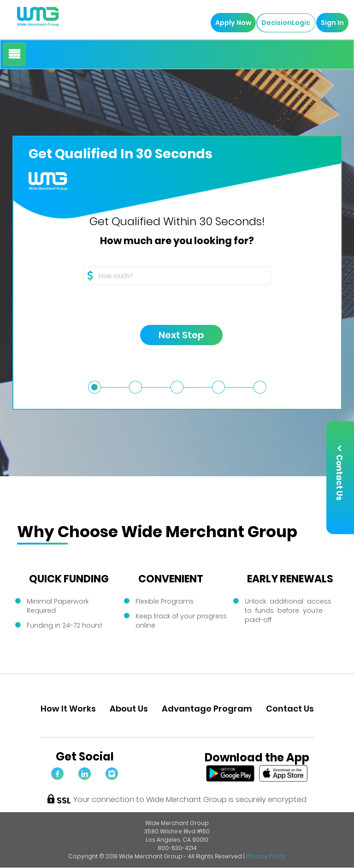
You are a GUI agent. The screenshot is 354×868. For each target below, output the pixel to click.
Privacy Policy (266, 856)
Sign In (330, 23)
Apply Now (231, 23)
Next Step (173, 337)
